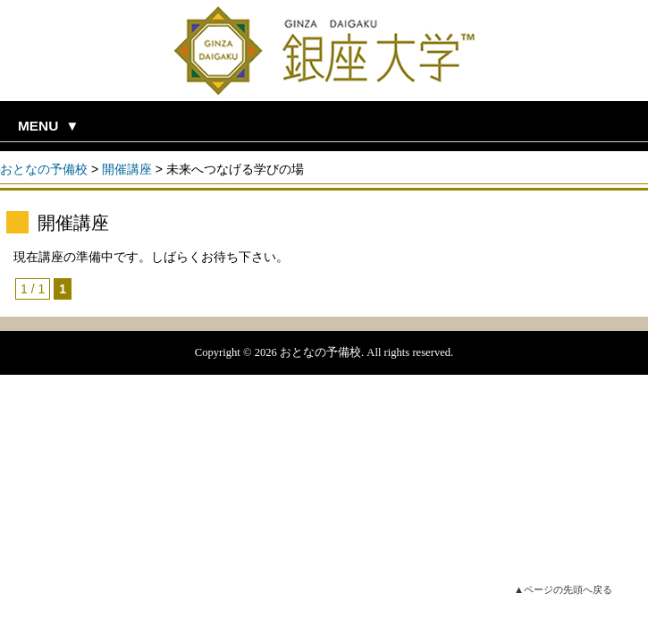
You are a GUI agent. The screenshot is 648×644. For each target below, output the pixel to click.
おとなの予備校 (44, 169)
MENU (38, 126)
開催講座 (127, 169)
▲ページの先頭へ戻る (563, 589)
